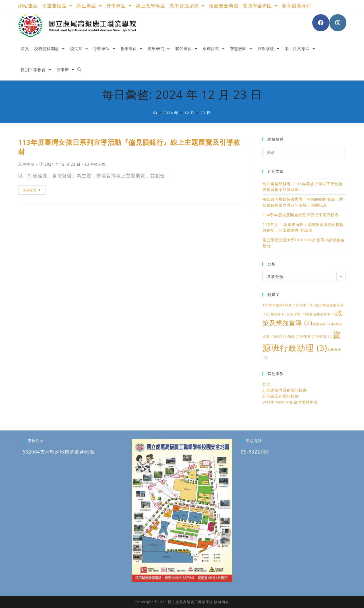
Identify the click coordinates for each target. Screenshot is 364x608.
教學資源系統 (187, 6)
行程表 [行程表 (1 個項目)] (325, 337)
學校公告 (98, 164)
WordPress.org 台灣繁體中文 (290, 402)
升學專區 (119, 6)
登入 (266, 384)
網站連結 (28, 6)
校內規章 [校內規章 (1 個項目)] (322, 324)
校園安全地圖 (224, 6)
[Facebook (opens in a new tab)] (321, 23)
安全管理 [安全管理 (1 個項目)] (296, 314)
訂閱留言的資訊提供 (281, 396)
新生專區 (89, 6)
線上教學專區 (151, 6)
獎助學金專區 (260, 6)
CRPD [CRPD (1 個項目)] (305, 305)
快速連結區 (57, 6)
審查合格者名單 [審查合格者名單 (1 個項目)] (321, 314)
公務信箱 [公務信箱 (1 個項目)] (277, 314)
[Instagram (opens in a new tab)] (338, 23)
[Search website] (79, 70)
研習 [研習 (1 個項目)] (282, 337)
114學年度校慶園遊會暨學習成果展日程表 (300, 215)
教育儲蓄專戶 (297, 6)
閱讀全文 (32, 190)
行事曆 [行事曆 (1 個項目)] (309, 337)
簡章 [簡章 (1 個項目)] (294, 337)
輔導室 (29, 164)
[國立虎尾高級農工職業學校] (155, 113)
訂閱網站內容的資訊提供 (285, 390)
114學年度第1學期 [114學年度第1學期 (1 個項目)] (280, 305)
